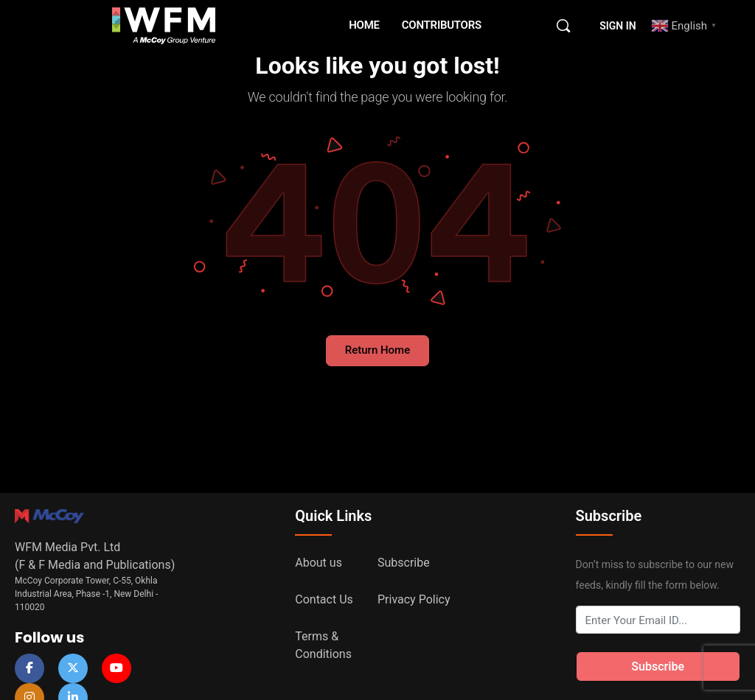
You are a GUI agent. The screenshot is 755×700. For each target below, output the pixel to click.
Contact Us (324, 599)
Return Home (377, 350)
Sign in (617, 26)
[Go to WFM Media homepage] (164, 24)
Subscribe (404, 563)
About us (319, 563)
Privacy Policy (414, 599)
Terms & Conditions (323, 645)
